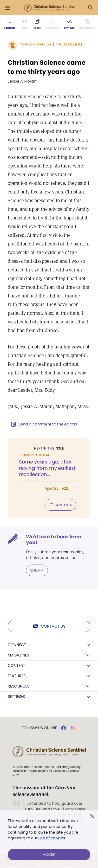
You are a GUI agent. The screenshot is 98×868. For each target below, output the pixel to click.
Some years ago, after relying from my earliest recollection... (47, 468)
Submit (37, 570)
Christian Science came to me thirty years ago (47, 67)
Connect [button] (17, 645)
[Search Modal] (90, 8)
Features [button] (17, 676)
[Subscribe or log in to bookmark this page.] (52, 24)
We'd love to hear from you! (54, 540)
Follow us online (39, 728)
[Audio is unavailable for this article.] (24, 24)
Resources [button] (19, 686)
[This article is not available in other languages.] (87, 24)
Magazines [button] (18, 655)
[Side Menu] (8, 8)
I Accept (49, 854)
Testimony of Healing (36, 44)
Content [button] (16, 665)
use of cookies (52, 838)
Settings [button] (16, 697)
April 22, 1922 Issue (69, 44)
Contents (60, 505)
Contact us (49, 626)
